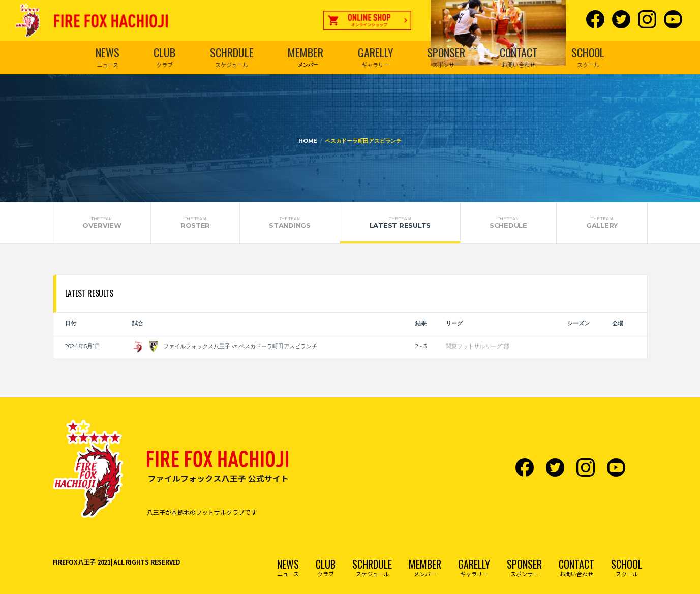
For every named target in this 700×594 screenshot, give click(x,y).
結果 (421, 323)
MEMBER (306, 52)
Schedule (509, 223)
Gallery (602, 223)
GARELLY (375, 52)
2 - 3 (421, 346)
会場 (618, 323)
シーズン (579, 323)
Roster (195, 223)
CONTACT (519, 52)
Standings (290, 223)
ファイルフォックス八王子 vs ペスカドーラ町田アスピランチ (225, 346)
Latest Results (400, 223)
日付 (71, 323)
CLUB (164, 52)
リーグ (454, 323)
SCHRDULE (232, 52)
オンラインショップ (367, 23)
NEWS (108, 52)
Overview (102, 223)
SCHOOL (588, 52)
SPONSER (446, 52)
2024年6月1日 (83, 346)
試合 (138, 323)
